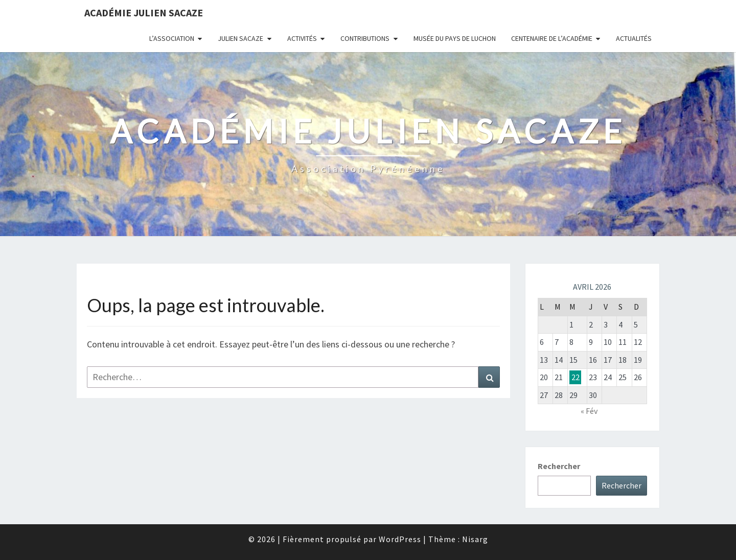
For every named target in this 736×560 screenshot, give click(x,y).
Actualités (634, 38)
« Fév (589, 411)
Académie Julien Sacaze (144, 13)
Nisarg (475, 539)
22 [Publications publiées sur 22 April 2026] (576, 377)
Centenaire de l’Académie (552, 38)
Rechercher (559, 466)
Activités (302, 38)
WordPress (400, 539)
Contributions (365, 38)
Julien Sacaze (240, 38)
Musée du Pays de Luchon (455, 38)
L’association (172, 38)
